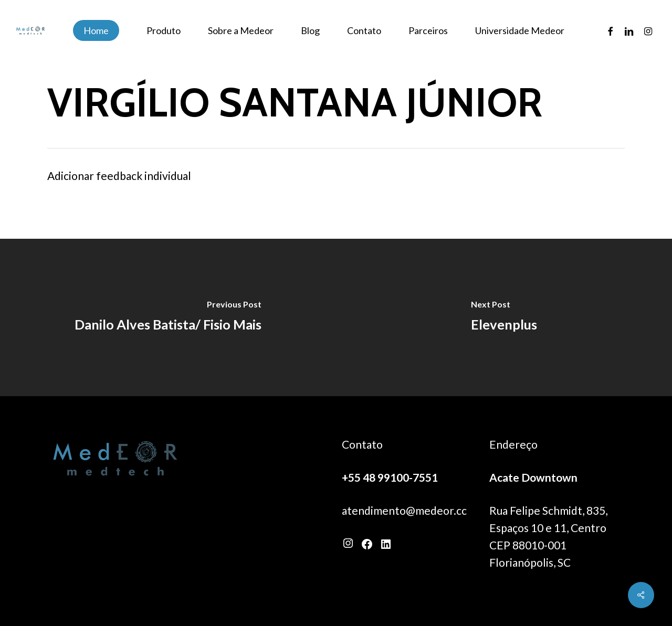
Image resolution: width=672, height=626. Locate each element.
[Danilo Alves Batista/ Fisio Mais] (168, 317)
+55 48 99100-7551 (390, 477)
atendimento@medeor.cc (404, 510)
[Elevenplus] (504, 317)
